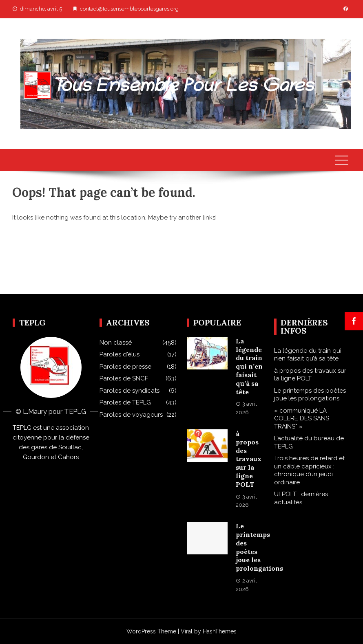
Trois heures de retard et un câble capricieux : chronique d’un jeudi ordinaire (309, 470)
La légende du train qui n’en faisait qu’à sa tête (249, 366)
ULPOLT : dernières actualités (301, 498)
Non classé (116, 343)
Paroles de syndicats (129, 391)
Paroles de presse (125, 367)
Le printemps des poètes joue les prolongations (310, 395)
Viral (187, 631)
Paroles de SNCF (124, 378)
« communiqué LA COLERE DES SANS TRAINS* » (302, 419)
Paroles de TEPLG (125, 402)
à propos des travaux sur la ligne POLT (249, 459)
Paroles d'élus (120, 354)
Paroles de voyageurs (131, 415)
